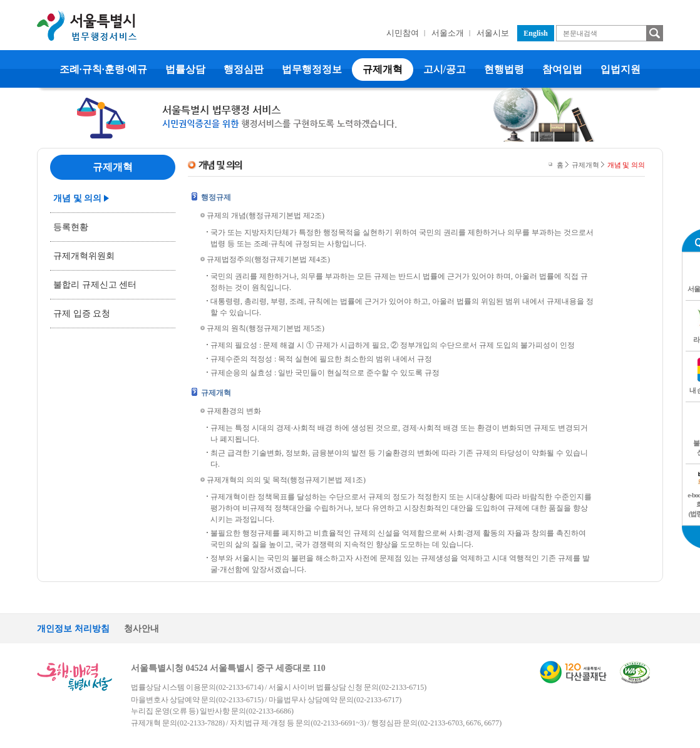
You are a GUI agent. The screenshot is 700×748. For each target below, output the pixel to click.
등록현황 (71, 227)
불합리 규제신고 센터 (95, 285)
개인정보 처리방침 (73, 629)
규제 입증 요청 (82, 314)
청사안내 (142, 629)
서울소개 (448, 33)
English (536, 33)
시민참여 (403, 33)
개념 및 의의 (77, 198)
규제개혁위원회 (84, 256)
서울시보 (493, 33)
